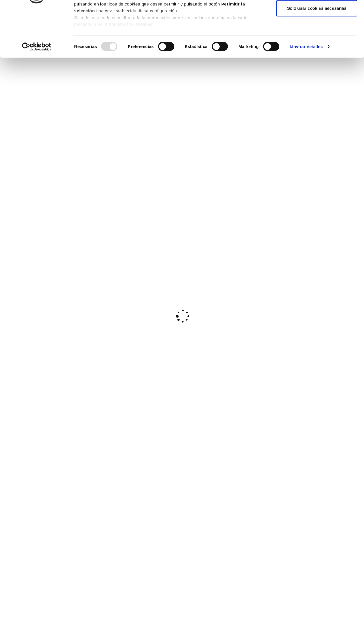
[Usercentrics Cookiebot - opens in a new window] (37, 91)
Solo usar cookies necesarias (317, 52)
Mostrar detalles (306, 90)
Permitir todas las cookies (317, 15)
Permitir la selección (317, 34)
